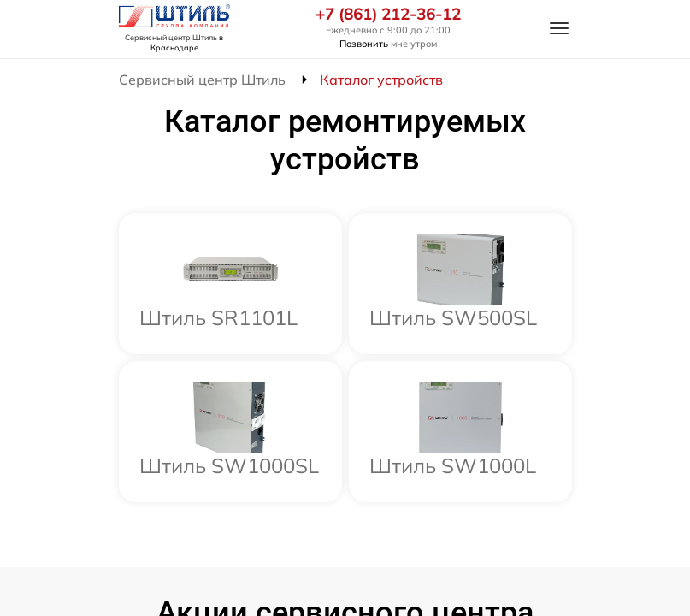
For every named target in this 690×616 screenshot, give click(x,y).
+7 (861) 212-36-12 (388, 15)
